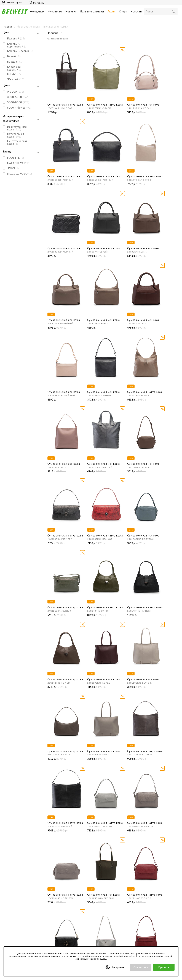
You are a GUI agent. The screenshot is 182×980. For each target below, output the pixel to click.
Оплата (85, 910)
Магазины (36, 3)
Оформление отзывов (93, 924)
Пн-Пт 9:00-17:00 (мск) (15, 895)
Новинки (71, 11)
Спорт (123, 11)
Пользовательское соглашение (124, 897)
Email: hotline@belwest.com (17, 916)
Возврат (85, 915)
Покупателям (121, 889)
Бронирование (89, 895)
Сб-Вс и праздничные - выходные (15, 902)
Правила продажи (91, 919)
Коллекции (120, 924)
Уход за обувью (123, 933)
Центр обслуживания (93, 889)
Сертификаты (121, 919)
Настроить (118, 967)
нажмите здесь (98, 959)
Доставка (86, 905)
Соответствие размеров (127, 928)
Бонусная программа (158, 895)
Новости (136, 11)
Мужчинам (55, 11)
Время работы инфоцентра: (18, 889)
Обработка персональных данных (127, 912)
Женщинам (37, 11)
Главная (8, 27)
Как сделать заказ (91, 900)
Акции (112, 11)
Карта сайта (55, 924)
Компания (54, 889)
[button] (55, 34)
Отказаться (141, 967)
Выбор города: (15, 2)
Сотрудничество (58, 915)
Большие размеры (92, 11)
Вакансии (54, 919)
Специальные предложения (162, 889)
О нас (51, 895)
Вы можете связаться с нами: (18, 910)
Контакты (54, 900)
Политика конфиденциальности (126, 905)
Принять (164, 967)
